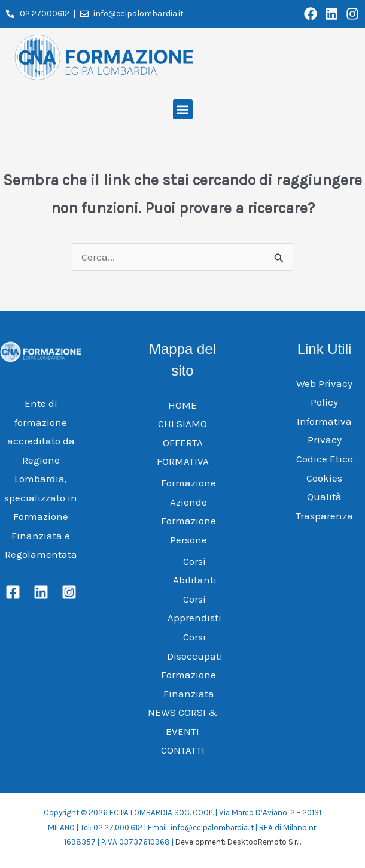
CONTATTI (183, 750)
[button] (183, 109)
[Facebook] (13, 592)
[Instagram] (69, 592)
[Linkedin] (41, 592)
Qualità (324, 497)
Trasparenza (324, 516)
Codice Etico (325, 459)
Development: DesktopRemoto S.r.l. (238, 842)
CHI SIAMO (182, 424)
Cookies (324, 478)
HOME (182, 405)
